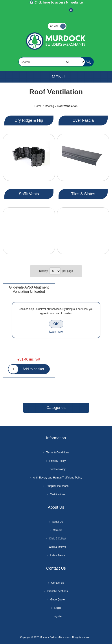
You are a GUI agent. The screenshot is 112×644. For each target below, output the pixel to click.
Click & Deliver (57, 547)
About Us (58, 522)
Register (44, 12)
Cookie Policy (58, 469)
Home (38, 106)
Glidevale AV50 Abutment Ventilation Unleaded (29, 289)
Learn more (56, 332)
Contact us (58, 583)
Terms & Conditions (57, 453)
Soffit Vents (29, 194)
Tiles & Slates (83, 194)
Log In (56, 12)
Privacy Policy (58, 461)
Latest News (57, 555)
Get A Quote (58, 600)
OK (56, 324)
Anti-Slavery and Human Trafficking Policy (58, 478)
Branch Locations (58, 591)
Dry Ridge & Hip (29, 120)
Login (58, 608)
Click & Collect (58, 539)
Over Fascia (83, 120)
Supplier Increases (58, 486)
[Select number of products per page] (55, 271)
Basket (68, 12)
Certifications (58, 494)
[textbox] (52, 62)
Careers (58, 530)
